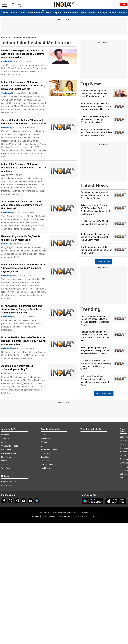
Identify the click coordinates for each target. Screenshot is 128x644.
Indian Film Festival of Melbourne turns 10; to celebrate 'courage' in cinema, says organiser (23, 268)
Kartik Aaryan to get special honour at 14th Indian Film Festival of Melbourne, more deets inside (23, 54)
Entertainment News (49, 450)
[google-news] (37, 501)
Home (6, 13)
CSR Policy (78, 516)
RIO (88, 516)
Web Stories (6, 468)
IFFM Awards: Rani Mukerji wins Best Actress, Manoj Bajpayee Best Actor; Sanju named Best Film (22, 309)
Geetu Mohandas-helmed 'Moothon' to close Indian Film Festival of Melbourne (23, 122)
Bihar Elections (36, 13)
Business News (47, 464)
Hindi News (6, 457)
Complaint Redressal (10, 446)
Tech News (45, 457)
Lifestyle (102, 13)
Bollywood (6, 244)
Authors (4, 464)
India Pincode (7, 485)
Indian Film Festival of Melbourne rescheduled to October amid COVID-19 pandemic (24, 168)
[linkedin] (30, 501)
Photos (92, 13)
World (49, 13)
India (23, 13)
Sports (58, 13)
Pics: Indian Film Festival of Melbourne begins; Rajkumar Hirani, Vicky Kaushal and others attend (24, 341)
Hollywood (6, 128)
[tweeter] (11, 501)
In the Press (6, 450)
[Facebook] (4, 501)
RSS (95, 516)
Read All (104, 262)
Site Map (35, 516)
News (3, 37)
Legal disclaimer (49, 516)
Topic (10, 37)
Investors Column (9, 453)
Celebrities (6, 61)
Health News (46, 468)
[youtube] (24, 501)
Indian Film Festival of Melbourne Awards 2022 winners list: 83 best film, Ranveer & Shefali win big (23, 86)
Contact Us (6, 435)
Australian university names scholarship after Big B (17, 368)
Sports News (46, 453)
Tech (83, 13)
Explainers (45, 461)
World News (46, 438)
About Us (5, 438)
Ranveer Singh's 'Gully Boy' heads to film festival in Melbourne (22, 238)
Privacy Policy (64, 516)
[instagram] (17, 501)
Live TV (4, 461)
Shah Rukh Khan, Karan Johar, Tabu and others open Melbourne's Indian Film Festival (22, 205)
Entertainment (71, 13)
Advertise (5, 442)
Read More (104, 394)
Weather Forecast (9, 482)
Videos (15, 13)
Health (113, 13)
